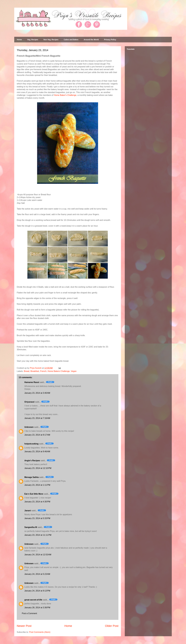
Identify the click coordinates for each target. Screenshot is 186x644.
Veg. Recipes (33, 40)
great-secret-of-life (33, 600)
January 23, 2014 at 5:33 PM (37, 518)
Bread (27, 371)
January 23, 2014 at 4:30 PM (37, 502)
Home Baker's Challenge (65, 95)
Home (19, 40)
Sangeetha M (31, 527)
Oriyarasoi (29, 402)
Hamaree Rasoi (32, 382)
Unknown (29, 427)
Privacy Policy (110, 40)
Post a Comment (29, 613)
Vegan (74, 371)
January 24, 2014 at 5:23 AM (37, 574)
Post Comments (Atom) (40, 632)
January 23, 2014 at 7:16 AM (37, 418)
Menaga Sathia (32, 477)
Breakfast (35, 371)
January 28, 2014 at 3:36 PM (37, 608)
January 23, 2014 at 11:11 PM (38, 535)
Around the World (91, 40)
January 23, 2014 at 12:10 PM (38, 468)
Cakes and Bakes (71, 40)
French (43, 371)
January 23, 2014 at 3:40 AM (37, 393)
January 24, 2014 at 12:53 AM (38, 555)
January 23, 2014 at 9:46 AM (37, 451)
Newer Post (24, 626)
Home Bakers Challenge (59, 371)
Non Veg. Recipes (51, 40)
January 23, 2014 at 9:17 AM (37, 435)
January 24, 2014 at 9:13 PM (37, 591)
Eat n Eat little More (34, 494)
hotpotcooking (31, 444)
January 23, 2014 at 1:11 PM (37, 485)
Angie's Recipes (32, 461)
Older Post (112, 626)
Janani (28, 511)
